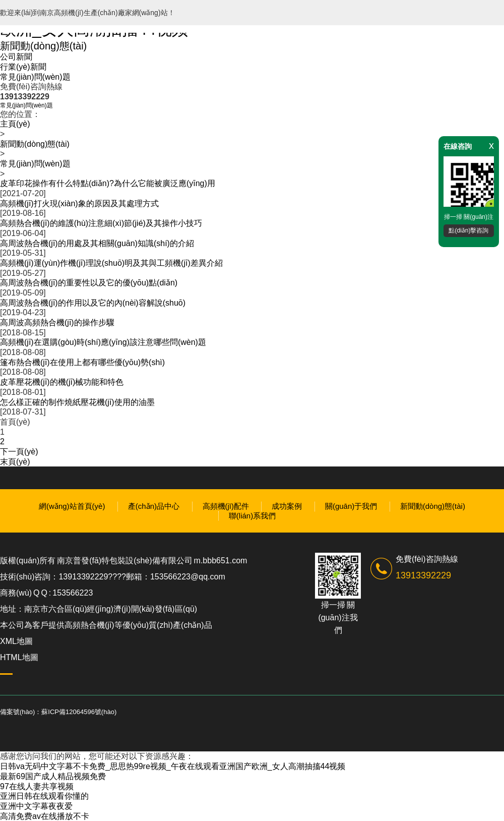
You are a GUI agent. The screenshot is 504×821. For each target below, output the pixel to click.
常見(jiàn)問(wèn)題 (35, 77)
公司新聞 (16, 57)
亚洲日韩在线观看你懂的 (44, 796)
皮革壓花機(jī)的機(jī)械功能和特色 (62, 382)
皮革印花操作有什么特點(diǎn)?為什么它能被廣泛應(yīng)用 (108, 183)
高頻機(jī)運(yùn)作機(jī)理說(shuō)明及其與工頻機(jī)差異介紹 (111, 263)
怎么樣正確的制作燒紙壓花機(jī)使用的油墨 (77, 402)
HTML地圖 (19, 657)
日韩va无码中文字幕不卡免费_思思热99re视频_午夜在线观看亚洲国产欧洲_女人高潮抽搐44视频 (173, 766)
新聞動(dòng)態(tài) (43, 46)
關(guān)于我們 (351, 506)
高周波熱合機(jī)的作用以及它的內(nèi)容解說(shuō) (93, 303)
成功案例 (287, 506)
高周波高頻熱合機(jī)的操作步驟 (57, 322)
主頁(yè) (15, 124)
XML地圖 (16, 641)
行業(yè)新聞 (23, 67)
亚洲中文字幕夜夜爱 (36, 806)
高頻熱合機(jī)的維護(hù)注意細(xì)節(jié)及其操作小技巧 (101, 223)
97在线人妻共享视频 (37, 786)
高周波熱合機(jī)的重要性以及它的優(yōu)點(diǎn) (89, 283)
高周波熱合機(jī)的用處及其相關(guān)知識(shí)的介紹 (97, 243)
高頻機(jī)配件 (226, 506)
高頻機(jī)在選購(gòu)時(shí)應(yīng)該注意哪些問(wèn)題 (103, 342)
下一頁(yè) (19, 452)
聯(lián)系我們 (252, 516)
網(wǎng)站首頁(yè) (72, 506)
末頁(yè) (15, 462)
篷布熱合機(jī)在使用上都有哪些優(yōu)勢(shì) (82, 362)
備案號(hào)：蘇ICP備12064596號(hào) (58, 712)
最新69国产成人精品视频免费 (53, 776)
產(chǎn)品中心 (154, 506)
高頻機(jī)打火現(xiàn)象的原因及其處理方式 (79, 203)
